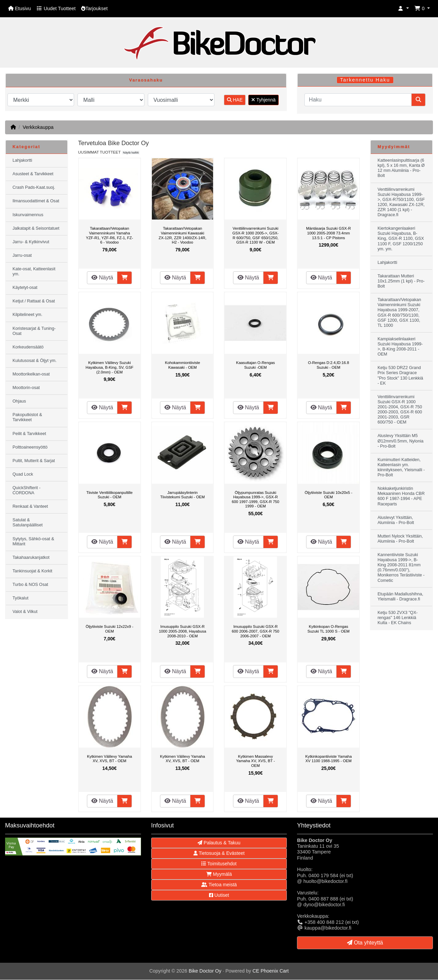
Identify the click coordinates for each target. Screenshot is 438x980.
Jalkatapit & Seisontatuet (36, 228)
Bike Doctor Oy (205, 971)
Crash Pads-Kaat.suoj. (34, 187)
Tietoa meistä (219, 885)
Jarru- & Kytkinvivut (31, 242)
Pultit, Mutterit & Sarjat (34, 461)
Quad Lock (23, 474)
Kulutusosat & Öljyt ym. (34, 361)
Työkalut (20, 598)
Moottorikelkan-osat (31, 374)
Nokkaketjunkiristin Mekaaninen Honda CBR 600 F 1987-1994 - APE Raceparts (401, 496)
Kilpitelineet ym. (27, 315)
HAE (235, 100)
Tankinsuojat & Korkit (32, 571)
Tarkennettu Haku (365, 80)
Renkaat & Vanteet (30, 506)
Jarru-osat (22, 255)
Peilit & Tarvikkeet (29, 434)
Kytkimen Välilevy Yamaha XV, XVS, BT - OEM (109, 759)
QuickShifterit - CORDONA (27, 490)
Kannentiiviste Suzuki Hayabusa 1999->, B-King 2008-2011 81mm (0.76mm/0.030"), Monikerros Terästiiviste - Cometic (401, 568)
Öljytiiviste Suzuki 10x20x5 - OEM (329, 495)
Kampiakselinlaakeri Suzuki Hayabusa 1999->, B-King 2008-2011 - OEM (400, 347)
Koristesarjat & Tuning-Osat (34, 331)
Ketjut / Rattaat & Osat (34, 301)
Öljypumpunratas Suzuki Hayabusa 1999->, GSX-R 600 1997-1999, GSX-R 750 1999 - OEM (255, 499)
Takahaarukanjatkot (31, 557)
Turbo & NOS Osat (30, 585)
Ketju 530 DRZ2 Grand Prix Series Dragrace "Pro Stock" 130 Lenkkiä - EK (400, 375)
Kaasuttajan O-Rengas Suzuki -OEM (256, 365)
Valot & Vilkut (25, 612)
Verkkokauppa (38, 127)
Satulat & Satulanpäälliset (28, 522)
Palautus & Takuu (219, 843)
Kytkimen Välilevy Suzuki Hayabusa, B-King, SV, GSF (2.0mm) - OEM (109, 367)
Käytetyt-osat (25, 288)
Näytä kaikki (131, 153)
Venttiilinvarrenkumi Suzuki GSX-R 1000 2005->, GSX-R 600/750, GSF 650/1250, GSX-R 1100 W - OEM (256, 235)
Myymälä (219, 874)
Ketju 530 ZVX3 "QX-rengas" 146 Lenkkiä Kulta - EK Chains (398, 618)
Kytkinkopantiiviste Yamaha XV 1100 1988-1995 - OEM (328, 759)
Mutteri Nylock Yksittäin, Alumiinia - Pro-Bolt (400, 539)
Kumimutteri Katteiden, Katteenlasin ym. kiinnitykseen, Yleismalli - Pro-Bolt (401, 467)
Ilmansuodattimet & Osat (36, 201)
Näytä (102, 278)
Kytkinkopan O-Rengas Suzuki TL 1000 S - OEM (329, 629)
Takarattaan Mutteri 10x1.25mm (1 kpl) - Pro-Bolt (401, 281)
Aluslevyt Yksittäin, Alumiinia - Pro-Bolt (396, 520)
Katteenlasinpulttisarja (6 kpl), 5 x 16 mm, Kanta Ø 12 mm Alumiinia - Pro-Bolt (401, 168)
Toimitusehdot (219, 864)
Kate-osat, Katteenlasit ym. (34, 271)
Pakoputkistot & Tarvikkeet (27, 417)
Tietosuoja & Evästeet (219, 853)
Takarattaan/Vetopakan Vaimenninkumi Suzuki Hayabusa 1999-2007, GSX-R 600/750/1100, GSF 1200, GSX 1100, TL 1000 (399, 313)
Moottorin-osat (26, 388)
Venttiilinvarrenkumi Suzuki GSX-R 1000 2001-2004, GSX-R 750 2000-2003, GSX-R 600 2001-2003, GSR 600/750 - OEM (400, 410)
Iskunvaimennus (28, 215)
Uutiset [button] (219, 895)
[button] (404, 9)
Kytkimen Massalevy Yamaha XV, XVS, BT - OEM (256, 761)
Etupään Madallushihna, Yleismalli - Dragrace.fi (400, 597)
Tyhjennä (263, 100)
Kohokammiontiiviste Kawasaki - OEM (183, 365)
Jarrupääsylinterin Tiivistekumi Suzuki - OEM (183, 495)
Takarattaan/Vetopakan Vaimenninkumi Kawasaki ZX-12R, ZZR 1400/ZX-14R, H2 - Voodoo (182, 235)
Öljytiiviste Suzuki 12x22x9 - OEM (109, 629)
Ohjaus (19, 401)
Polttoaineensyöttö (30, 447)
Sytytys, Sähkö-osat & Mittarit (33, 541)
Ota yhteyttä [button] (365, 943)
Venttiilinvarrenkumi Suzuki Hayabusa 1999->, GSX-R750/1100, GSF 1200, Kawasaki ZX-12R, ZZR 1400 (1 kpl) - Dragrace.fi (401, 202)
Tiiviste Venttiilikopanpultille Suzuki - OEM (109, 495)
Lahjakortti (22, 160)
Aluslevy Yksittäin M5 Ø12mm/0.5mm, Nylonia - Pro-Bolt (400, 441)
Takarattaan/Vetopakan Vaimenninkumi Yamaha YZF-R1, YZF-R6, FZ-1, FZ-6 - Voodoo (110, 235)
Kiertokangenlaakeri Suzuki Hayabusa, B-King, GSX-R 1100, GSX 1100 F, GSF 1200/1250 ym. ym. (401, 238)
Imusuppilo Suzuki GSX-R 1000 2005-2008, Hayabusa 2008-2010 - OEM (183, 631)
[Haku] (358, 100)
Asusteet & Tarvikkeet (33, 174)
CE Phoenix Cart (270, 971)
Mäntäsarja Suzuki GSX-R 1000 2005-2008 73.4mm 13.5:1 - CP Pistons (328, 233)
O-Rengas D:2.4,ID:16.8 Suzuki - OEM (328, 365)
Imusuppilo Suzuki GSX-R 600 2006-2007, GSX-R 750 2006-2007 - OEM (255, 631)
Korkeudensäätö (28, 347)
